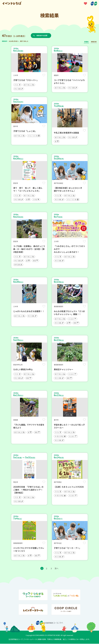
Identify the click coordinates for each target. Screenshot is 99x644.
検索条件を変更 (42, 35)
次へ (56, 569)
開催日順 (94, 42)
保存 (44, 75)
